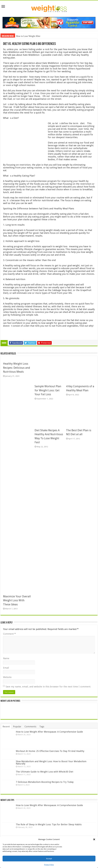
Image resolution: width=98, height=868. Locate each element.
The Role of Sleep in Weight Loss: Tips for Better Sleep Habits (49, 824)
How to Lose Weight (26, 36)
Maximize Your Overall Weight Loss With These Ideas (17, 600)
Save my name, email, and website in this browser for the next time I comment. (48, 687)
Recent (6, 727)
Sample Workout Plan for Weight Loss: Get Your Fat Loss (48, 390)
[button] (94, 839)
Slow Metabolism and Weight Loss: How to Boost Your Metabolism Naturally (51, 763)
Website (7, 677)
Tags (42, 727)
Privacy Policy (49, 865)
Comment (9, 634)
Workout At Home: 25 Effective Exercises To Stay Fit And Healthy (50, 751)
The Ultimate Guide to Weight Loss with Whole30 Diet (45, 772)
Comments (30, 727)
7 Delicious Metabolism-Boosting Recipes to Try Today (45, 782)
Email (6, 668)
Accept (49, 859)
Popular (17, 727)
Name (6, 658)
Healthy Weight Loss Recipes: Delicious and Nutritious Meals (17, 368)
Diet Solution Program (23, 320)
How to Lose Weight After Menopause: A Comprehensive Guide (49, 732)
